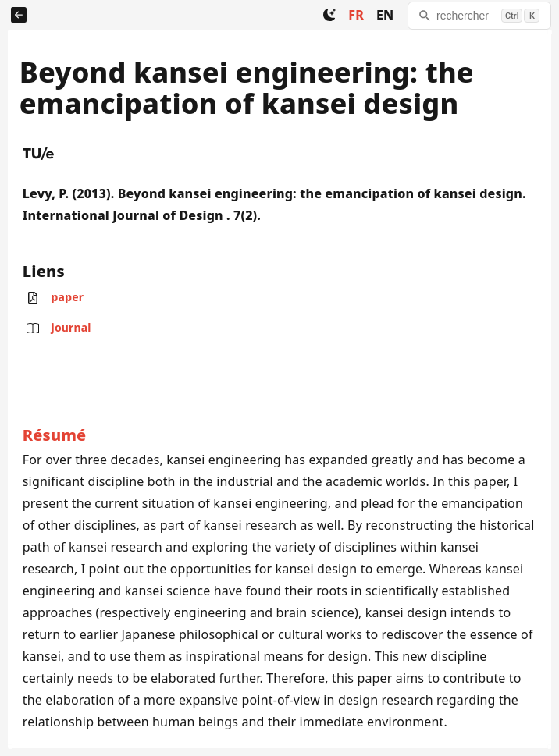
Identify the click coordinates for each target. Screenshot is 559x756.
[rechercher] (479, 16)
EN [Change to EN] (385, 15)
